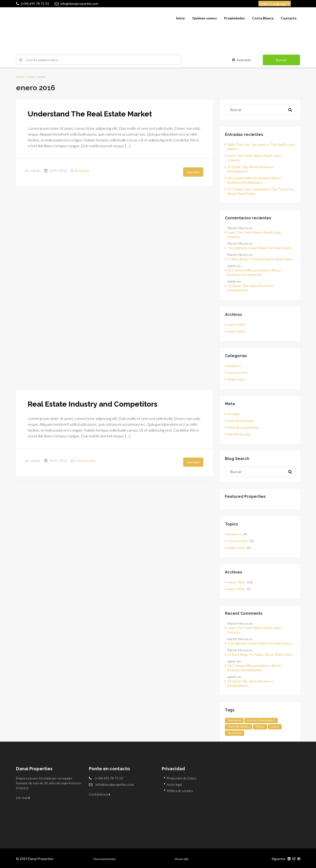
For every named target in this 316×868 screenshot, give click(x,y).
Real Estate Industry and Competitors (93, 404)
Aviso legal (174, 784)
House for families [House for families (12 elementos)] (239, 726)
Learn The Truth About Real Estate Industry (254, 234)
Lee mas (193, 172)
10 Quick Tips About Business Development (250, 288)
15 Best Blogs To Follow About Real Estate (260, 259)
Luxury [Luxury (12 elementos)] (275, 726)
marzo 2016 (236, 324)
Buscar (281, 60)
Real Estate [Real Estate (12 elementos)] (235, 733)
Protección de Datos (182, 778)
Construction (85, 461)
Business (82, 170)
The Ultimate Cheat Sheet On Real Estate (259, 248)
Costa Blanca (263, 18)
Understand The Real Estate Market (90, 114)
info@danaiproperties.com (115, 784)
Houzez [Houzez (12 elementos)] (260, 726)
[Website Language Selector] (275, 4)
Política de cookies (180, 791)
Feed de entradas (241, 421)
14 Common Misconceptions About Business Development (254, 180)
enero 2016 (236, 331)
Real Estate (236, 379)
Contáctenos (99, 794)
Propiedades (235, 18)
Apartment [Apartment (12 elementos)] (234, 720)
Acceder (234, 414)
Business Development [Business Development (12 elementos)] (261, 720)
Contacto (289, 18)
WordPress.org (239, 434)
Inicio (180, 18)
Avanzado (242, 60)
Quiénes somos (205, 18)
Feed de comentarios (243, 427)
